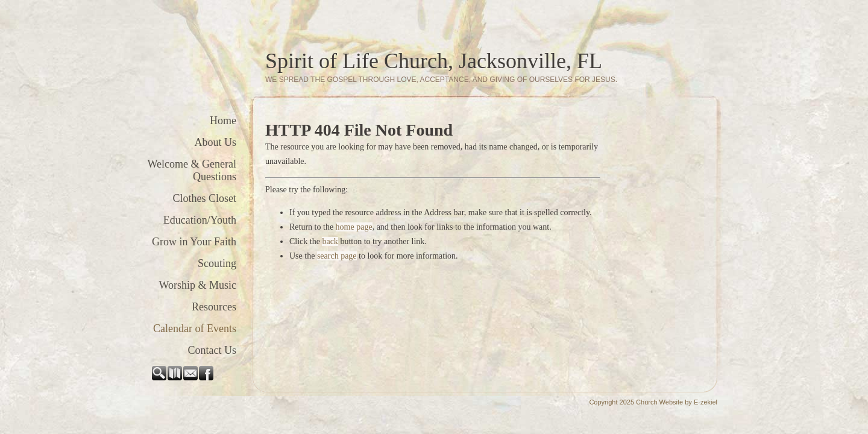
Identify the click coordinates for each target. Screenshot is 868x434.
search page (337, 256)
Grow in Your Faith (194, 242)
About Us (215, 142)
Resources (214, 307)
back (330, 241)
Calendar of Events (195, 329)
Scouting (217, 263)
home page (354, 227)
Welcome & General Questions (192, 170)
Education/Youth (200, 220)
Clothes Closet (204, 198)
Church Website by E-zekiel (677, 402)
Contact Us (212, 350)
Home (223, 121)
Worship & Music (197, 285)
